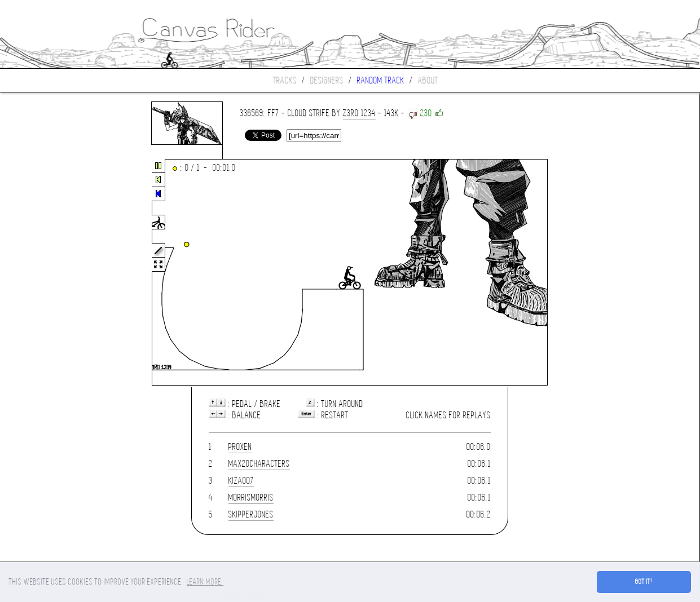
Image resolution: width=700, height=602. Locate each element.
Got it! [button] (644, 582)
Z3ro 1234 (359, 113)
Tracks (285, 80)
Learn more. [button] (205, 582)
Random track (381, 80)
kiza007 (241, 481)
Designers (327, 80)
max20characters (259, 464)
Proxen (240, 447)
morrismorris (251, 497)
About (428, 80)
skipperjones (251, 514)
